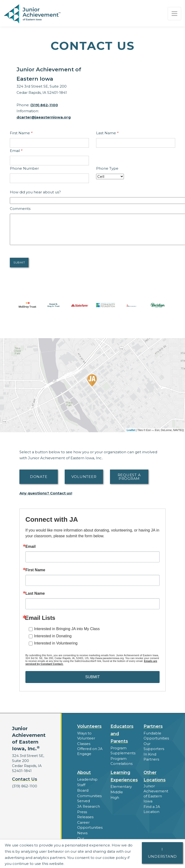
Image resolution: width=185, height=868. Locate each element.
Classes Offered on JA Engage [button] (90, 749)
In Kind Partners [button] (151, 757)
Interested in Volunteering (56, 643)
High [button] (115, 798)
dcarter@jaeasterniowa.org (44, 117)
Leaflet (131, 430)
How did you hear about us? (35, 192)
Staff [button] (81, 785)
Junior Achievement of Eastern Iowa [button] (156, 794)
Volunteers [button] (89, 726)
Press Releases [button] (85, 814)
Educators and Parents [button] (122, 734)
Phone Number (24, 168)
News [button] (82, 833)
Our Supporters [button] (154, 746)
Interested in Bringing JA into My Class (67, 629)
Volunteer (84, 477)
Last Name (107, 133)
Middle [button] (117, 792)
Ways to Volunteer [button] (86, 736)
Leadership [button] (87, 779)
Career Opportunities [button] (90, 825)
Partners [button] (153, 726)
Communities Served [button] (89, 798)
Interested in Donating (53, 636)
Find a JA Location (152, 809)
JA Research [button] (89, 806)
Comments (20, 209)
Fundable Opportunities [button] (156, 736)
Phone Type (107, 168)
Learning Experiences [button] (124, 776)
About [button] (84, 773)
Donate (39, 477)
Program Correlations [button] (121, 761)
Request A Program (129, 477)
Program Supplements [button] (123, 750)
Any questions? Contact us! (46, 493)
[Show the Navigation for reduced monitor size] (174, 14)
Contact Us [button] (25, 779)
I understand (162, 853)
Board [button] (83, 790)
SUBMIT (92, 677)
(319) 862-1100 (44, 105)
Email (16, 151)
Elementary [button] (121, 787)
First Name (21, 133)
